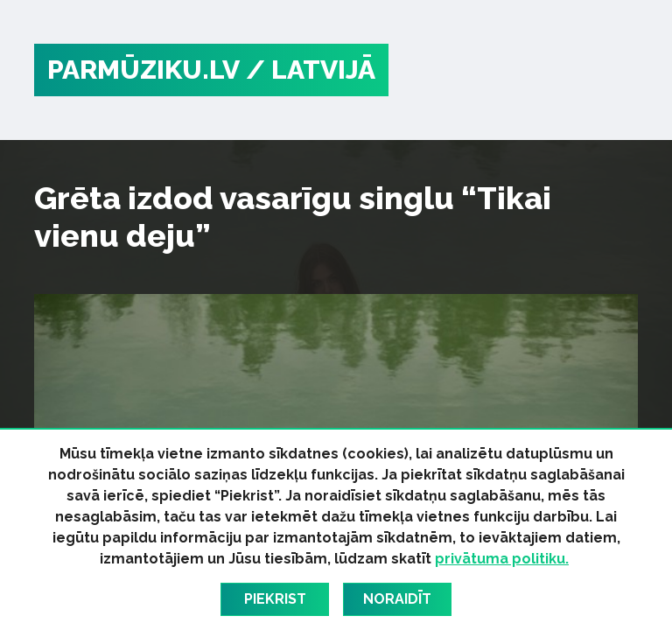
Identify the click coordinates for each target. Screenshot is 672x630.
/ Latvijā (311, 70)
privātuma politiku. (502, 559)
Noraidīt (397, 599)
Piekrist (275, 599)
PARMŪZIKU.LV (143, 70)
